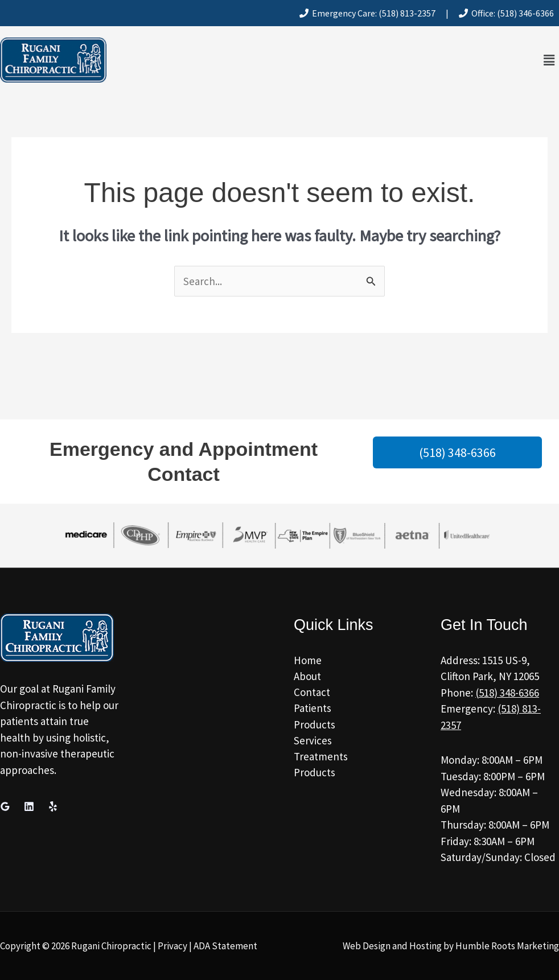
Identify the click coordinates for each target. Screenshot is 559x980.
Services (313, 741)
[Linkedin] (29, 806)
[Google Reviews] (5, 806)
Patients (313, 709)
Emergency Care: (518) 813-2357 (367, 13)
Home (308, 660)
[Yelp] (53, 806)
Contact (312, 693)
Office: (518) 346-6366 (506, 13)
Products (315, 725)
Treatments (321, 757)
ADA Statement (225, 946)
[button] (549, 60)
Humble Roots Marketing (507, 946)
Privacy (172, 946)
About (307, 676)
